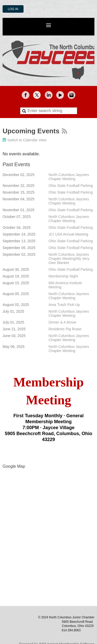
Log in (13, 9)
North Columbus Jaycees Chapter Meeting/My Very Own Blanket (69, 259)
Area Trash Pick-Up (64, 305)
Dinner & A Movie (62, 322)
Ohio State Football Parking (71, 186)
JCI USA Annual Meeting (68, 234)
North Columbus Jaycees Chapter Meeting (69, 177)
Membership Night (63, 276)
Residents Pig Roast (65, 329)
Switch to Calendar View (27, 140)
